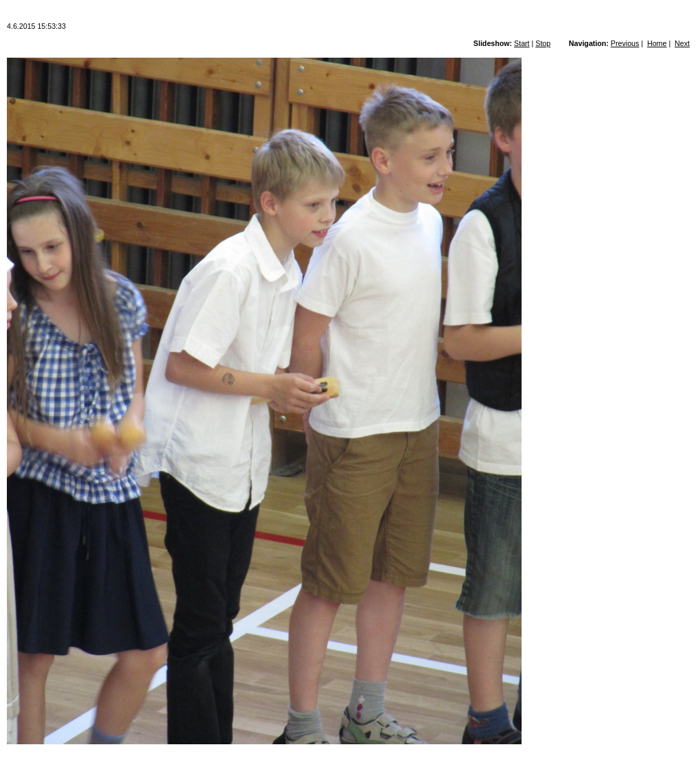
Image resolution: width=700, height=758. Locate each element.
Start (522, 43)
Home (657, 43)
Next (682, 43)
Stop (543, 43)
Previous (625, 43)
